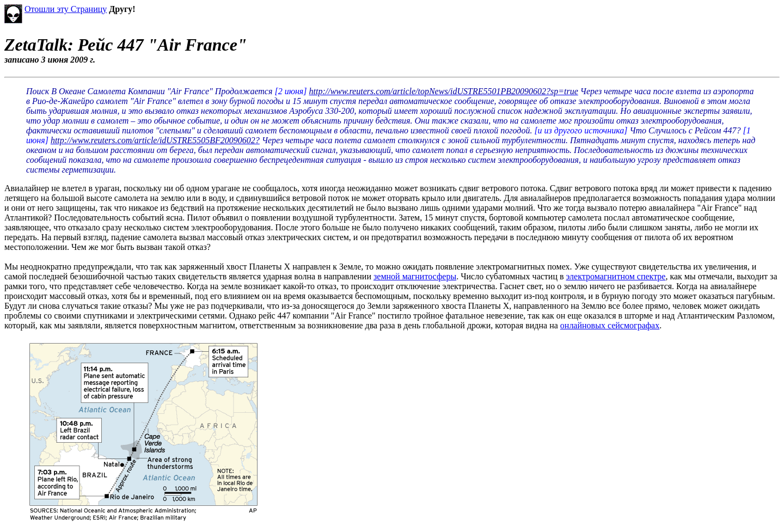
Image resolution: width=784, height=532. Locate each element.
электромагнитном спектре (616, 276)
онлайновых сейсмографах (610, 325)
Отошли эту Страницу (66, 9)
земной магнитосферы (415, 276)
